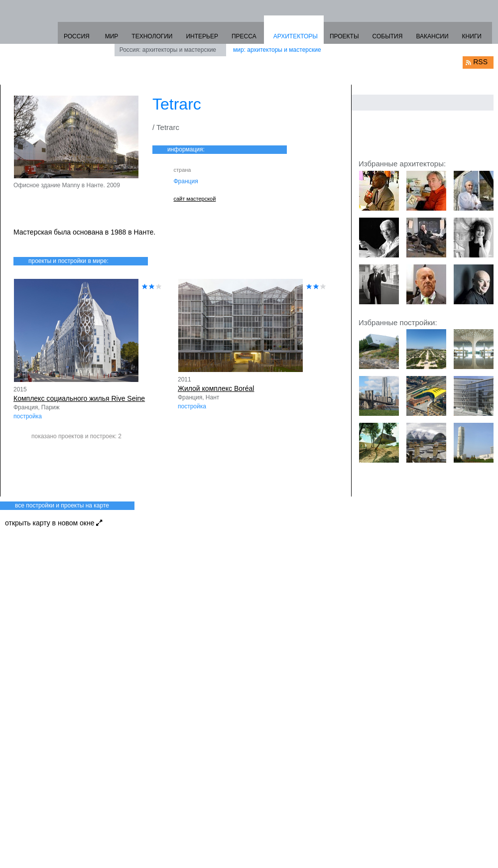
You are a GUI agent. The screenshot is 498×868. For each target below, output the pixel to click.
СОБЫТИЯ (388, 36)
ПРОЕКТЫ (344, 36)
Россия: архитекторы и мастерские (168, 50)
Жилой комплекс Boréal (216, 388)
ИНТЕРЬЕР (202, 36)
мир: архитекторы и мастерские (277, 50)
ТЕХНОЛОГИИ (152, 36)
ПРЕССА (244, 36)
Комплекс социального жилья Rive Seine (79, 398)
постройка (28, 416)
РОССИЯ (77, 36)
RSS (480, 62)
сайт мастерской (195, 199)
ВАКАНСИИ (432, 36)
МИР (112, 36)
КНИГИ (472, 36)
